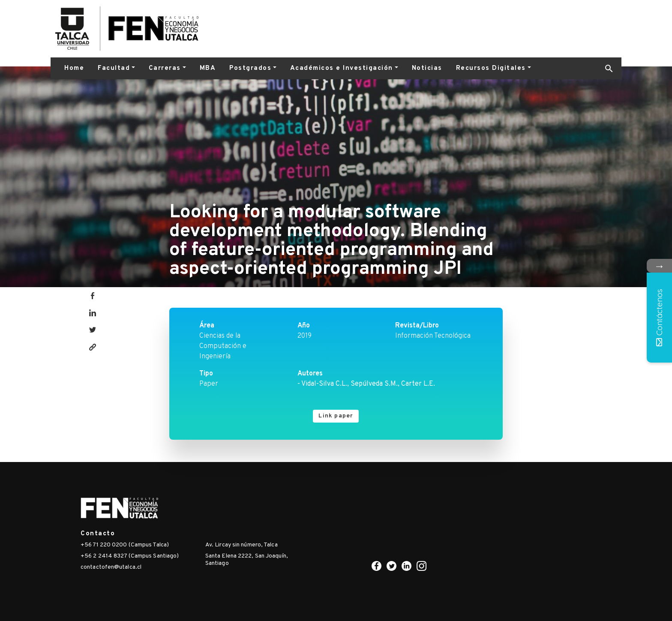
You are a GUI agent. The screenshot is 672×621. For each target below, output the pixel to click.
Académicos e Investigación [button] (342, 68)
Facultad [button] (114, 68)
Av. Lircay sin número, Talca (241, 545)
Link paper (336, 416)
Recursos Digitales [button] (491, 68)
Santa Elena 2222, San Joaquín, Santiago (247, 560)
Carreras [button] (165, 68)
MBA (208, 68)
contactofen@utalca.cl (111, 567)
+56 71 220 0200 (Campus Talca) (125, 545)
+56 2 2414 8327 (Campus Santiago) (130, 556)
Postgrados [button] (250, 68)
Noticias (427, 68)
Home (74, 68)
